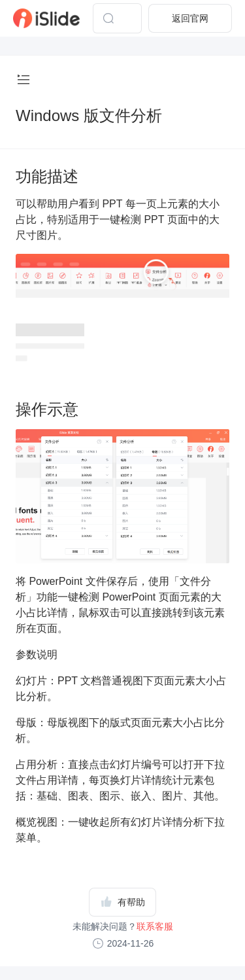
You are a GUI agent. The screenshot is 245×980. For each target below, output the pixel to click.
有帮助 (123, 901)
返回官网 (190, 18)
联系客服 (155, 926)
